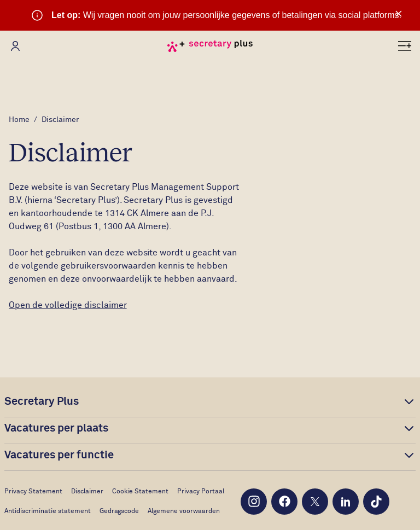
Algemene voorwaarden (184, 511)
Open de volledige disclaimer (68, 305)
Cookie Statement (141, 492)
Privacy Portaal (201, 492)
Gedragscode (119, 511)
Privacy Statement (33, 492)
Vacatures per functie (59, 455)
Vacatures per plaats (56, 428)
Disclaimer (87, 492)
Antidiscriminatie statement (48, 511)
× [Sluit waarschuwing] (399, 14)
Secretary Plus (42, 401)
